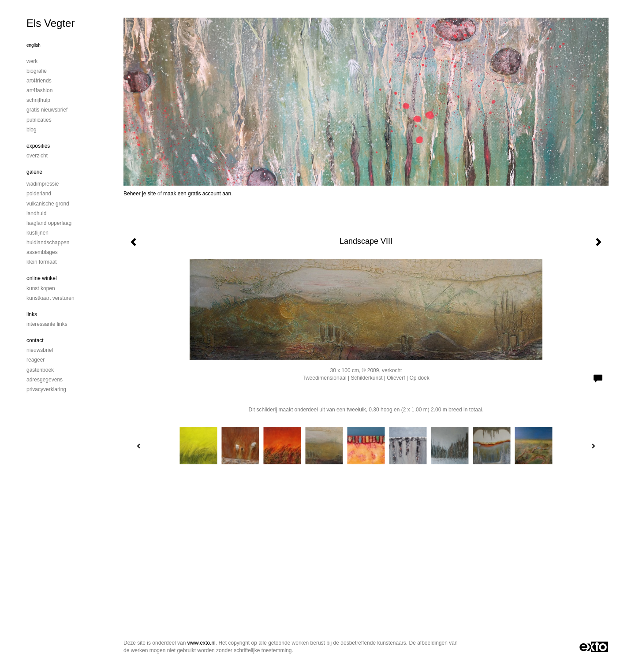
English (34, 45)
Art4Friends (39, 81)
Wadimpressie (43, 184)
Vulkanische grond (48, 204)
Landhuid (36, 213)
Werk (32, 61)
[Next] (593, 446)
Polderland (39, 194)
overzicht (37, 156)
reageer (35, 360)
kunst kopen (41, 288)
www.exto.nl (202, 643)
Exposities (38, 146)
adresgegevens (45, 380)
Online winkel (42, 278)
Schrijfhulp (38, 100)
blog (32, 130)
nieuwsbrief (40, 350)
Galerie (34, 172)
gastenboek (40, 370)
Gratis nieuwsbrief (47, 110)
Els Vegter (50, 23)
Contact (35, 340)
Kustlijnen (37, 233)
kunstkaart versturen (50, 298)
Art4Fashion (39, 90)
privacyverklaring (46, 389)
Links (32, 314)
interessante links (47, 324)
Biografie (37, 71)
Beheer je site (140, 194)
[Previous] (139, 446)
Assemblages (42, 252)
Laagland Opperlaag (49, 223)
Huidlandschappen (48, 243)
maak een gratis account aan (197, 194)
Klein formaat (42, 262)
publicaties (39, 120)
